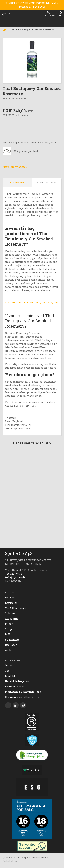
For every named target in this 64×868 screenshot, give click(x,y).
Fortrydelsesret (15, 686)
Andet (9, 650)
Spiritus (10, 613)
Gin (4, 30)
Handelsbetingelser (17, 681)
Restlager (11, 645)
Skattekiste (12, 640)
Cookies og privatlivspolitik (22, 697)
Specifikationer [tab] (47, 183)
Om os (9, 665)
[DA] (6, 14)
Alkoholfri (12, 619)
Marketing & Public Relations (23, 692)
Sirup (8, 629)
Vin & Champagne (16, 608)
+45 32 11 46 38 (14, 574)
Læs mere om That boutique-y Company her (32, 303)
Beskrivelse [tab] (17, 183)
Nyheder (10, 598)
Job (7, 671)
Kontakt (10, 676)
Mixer (9, 624)
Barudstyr (11, 603)
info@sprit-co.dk (15, 577)
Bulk (8, 634)
